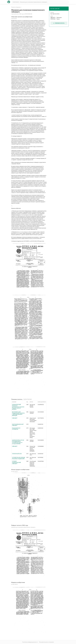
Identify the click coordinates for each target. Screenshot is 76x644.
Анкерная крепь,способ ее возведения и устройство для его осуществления (18, 442)
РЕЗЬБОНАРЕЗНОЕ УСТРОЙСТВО (16, 429)
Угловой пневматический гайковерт (16, 462)
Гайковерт (15, 418)
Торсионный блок (17, 454)
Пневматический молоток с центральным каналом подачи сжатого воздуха (18, 407)
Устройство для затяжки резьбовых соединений (19, 458)
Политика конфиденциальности (30, 642)
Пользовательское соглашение (46, 642)
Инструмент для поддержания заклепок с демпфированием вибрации (18, 414)
